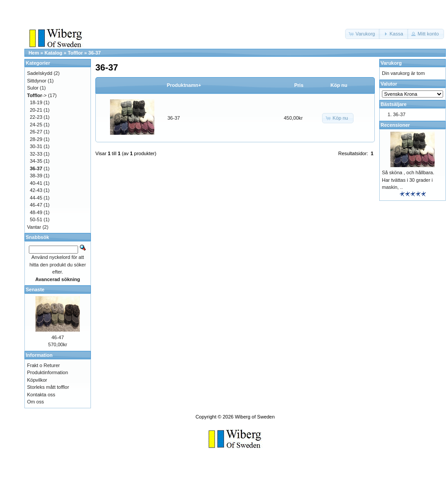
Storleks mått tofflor (48, 387)
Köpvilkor (37, 380)
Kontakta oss (41, 395)
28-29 (36, 139)
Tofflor (75, 53)
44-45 (36, 198)
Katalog (53, 53)
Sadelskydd (40, 73)
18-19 (36, 102)
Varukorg (391, 63)
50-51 (36, 219)
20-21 (36, 110)
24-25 (36, 125)
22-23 (36, 117)
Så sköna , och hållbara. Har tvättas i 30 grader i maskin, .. (408, 180)
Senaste (35, 289)
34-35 (36, 161)
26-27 (36, 132)
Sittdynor (37, 81)
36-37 (94, 53)
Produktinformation (47, 372)
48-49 (36, 212)
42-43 (36, 190)
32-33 (36, 154)
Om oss (35, 402)
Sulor (33, 88)
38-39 (36, 176)
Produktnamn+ (184, 85)
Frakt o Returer (43, 365)
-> (37, 95)
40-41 (36, 183)
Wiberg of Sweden (255, 417)
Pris (299, 85)
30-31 (36, 146)
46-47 (36, 205)
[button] (363, 34)
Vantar (34, 227)
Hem (34, 53)
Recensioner (395, 125)
